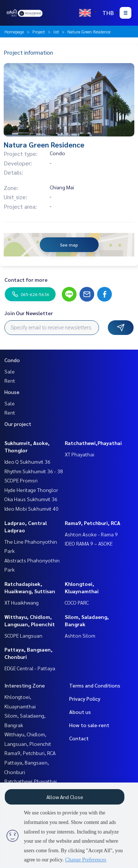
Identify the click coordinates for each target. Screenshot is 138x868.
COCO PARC (77, 602)
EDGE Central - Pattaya (30, 668)
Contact (79, 738)
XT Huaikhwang (22, 602)
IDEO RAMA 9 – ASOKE (89, 543)
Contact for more (26, 280)
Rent (10, 380)
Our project (18, 424)
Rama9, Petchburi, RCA (93, 523)
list (56, 32)
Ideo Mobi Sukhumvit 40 (31, 508)
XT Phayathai (79, 454)
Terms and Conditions (95, 685)
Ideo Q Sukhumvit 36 (27, 462)
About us (80, 712)
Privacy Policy (85, 699)
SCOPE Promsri (21, 480)
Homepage (14, 32)
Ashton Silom (80, 635)
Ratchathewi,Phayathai (93, 443)
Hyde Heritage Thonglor (31, 490)
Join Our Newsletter (29, 313)
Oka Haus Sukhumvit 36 (31, 499)
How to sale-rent (89, 725)
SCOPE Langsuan (23, 635)
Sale (10, 371)
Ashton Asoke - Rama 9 (91, 534)
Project (39, 32)
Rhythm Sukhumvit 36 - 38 (34, 471)
